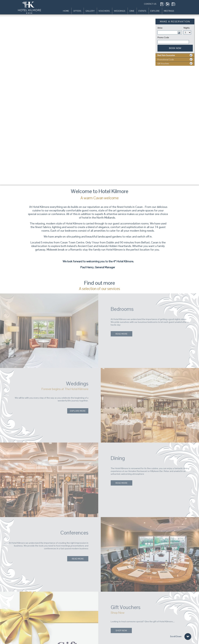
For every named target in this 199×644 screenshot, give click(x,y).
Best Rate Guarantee (175, 55)
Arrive (160, 28)
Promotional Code (175, 59)
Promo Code (163, 38)
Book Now (175, 48)
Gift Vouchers (175, 63)
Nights (184, 28)
